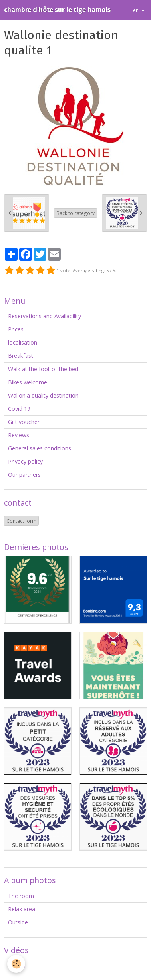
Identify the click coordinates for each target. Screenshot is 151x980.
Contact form (21, 521)
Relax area (22, 909)
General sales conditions (40, 448)
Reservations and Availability (45, 316)
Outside (18, 922)
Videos (17, 965)
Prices (16, 329)
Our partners (24, 475)
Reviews (19, 435)
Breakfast (21, 356)
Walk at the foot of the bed (43, 369)
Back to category (75, 213)
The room (21, 896)
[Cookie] (16, 964)
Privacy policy (25, 461)
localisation (23, 342)
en (136, 10)
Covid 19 (19, 409)
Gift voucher (24, 422)
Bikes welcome (28, 382)
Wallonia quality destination (43, 395)
